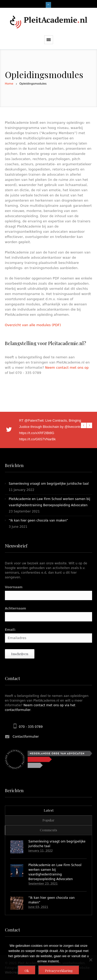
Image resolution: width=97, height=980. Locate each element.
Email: (10, 630)
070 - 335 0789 (31, 727)
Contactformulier (26, 737)
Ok (27, 971)
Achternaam (16, 608)
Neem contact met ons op (67, 368)
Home (9, 84)
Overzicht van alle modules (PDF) (33, 325)
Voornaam (14, 587)
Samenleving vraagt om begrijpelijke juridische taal (49, 484)
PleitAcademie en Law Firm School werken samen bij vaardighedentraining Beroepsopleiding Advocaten (55, 872)
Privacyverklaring (59, 971)
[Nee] (91, 960)
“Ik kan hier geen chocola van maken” (38, 520)
